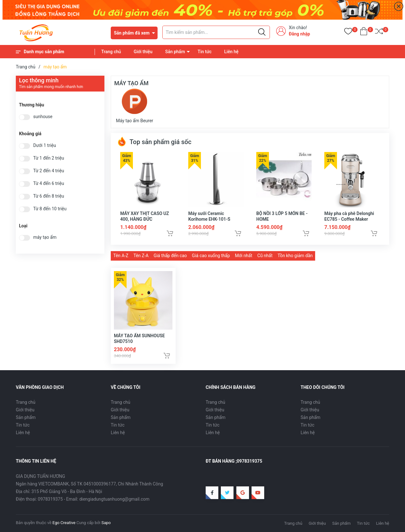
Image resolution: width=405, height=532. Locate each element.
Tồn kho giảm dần (295, 256)
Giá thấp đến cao (170, 256)
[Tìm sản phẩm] (216, 32)
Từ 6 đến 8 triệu (49, 196)
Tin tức (205, 52)
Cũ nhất (265, 256)
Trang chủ (111, 52)
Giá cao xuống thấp (211, 256)
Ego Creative (64, 523)
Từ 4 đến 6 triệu (49, 184)
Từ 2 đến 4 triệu (49, 171)
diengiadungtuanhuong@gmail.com (115, 499)
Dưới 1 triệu (45, 146)
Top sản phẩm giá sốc (154, 142)
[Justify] (262, 32)
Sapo (106, 523)
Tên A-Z (121, 256)
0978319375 (50, 499)
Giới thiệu (143, 52)
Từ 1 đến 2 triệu (49, 158)
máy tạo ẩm (45, 237)
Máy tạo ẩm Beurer (135, 106)
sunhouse (43, 117)
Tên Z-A (141, 256)
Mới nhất (244, 256)
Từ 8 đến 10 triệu (50, 209)
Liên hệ (231, 52)
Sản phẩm (175, 52)
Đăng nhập (299, 34)
